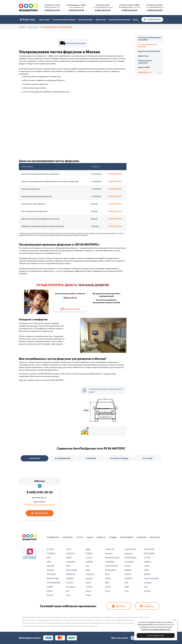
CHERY (50, 587)
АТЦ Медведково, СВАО (76, 5)
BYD (126, 583)
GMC (49, 562)
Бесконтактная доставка (76, 43)
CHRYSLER (149, 549)
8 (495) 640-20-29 (155, 10)
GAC (146, 587)
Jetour (108, 591)
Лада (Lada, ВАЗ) (151, 578)
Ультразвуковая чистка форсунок (148, 45)
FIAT (49, 558)
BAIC (107, 583)
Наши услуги (45, 20)
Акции (135, 20)
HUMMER (110, 562)
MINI (88, 570)
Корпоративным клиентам (119, 20)
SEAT (107, 574)
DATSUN (70, 553)
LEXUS (128, 566)
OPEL (147, 570)
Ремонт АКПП (144, 67)
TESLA (108, 578)
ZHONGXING (131, 558)
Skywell (50, 595)
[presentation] (23, 481)
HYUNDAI (129, 562)
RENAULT (90, 574)
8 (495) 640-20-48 (76, 10)
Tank (68, 595)
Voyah (88, 595)
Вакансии (155, 537)
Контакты (141, 537)
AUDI (69, 549)
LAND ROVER (111, 566)
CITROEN (51, 553)
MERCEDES (72, 570)
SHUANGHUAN (112, 558)
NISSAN (128, 570)
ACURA (50, 549)
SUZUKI (89, 578)
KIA (87, 566)
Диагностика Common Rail (149, 51)
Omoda (147, 591)
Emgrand (128, 553)
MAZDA (50, 570)
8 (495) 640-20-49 (103, 10)
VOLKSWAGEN (54, 583)
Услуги (80, 537)
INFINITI (148, 562)
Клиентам (68, 537)
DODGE (89, 553)
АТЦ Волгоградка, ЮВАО (130, 5)
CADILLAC (110, 549)
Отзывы (113, 537)
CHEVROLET (130, 549)
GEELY (89, 583)
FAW (127, 587)
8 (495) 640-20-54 (52, 10)
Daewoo (109, 553)
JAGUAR (51, 566)
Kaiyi (127, 591)
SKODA (128, 574)
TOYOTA (128, 578)
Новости (101, 537)
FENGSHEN (149, 553)
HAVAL (50, 591)
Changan (148, 583)
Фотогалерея (127, 537)
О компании (53, 537)
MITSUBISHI (111, 570)
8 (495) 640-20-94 (130, 10)
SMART (147, 574)
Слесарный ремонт (85, 20)
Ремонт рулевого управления (145, 62)
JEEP (68, 566)
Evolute (89, 587)
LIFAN (147, 566)
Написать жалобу (70, 309)
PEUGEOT (51, 574)
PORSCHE (71, 574)
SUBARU (70, 578)
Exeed (108, 587)
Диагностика (101, 20)
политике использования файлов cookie (156, 629)
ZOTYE (147, 558)
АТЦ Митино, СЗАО (52, 5)
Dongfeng (71, 587)
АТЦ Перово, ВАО (103, 5)
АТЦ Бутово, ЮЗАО (155, 5)
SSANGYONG (53, 578)
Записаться (115, 174)
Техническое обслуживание (64, 20)
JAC (68, 591)
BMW (88, 549)
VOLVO (70, 583)
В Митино (40, 481)
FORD (69, 558)
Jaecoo (89, 591)
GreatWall (71, 562)
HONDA (89, 562)
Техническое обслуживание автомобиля (149, 39)
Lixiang (89, 558)
